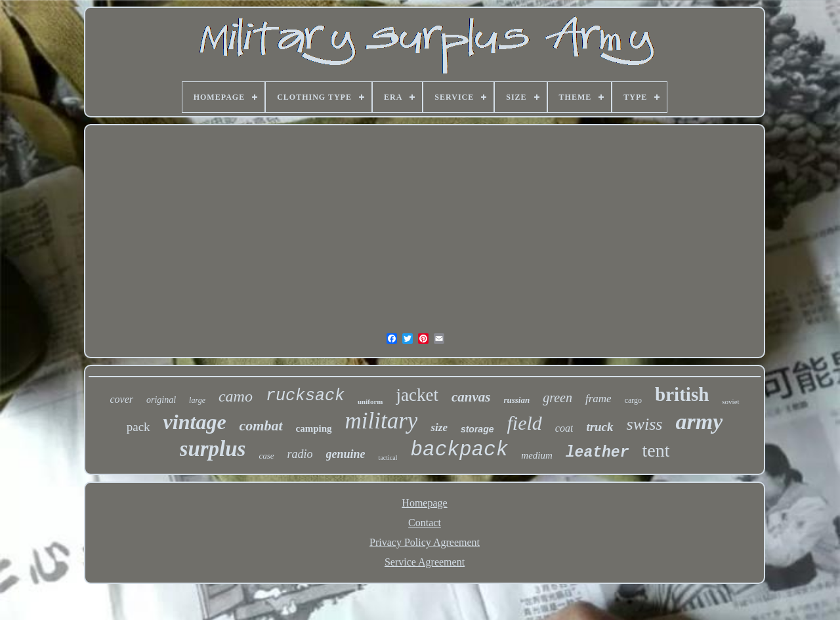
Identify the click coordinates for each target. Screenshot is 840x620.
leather (598, 453)
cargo (633, 400)
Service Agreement (425, 562)
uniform (370, 402)
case (266, 456)
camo (236, 396)
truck (599, 427)
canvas (471, 397)
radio (300, 454)
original (161, 400)
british (682, 394)
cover (121, 399)
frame (598, 399)
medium (537, 455)
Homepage (424, 503)
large (197, 400)
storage (477, 429)
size (439, 427)
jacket (417, 395)
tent (656, 450)
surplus (213, 449)
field (525, 423)
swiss (645, 424)
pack (138, 427)
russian (516, 400)
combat (261, 425)
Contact (425, 523)
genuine (346, 454)
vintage (195, 422)
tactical (388, 458)
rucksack (305, 396)
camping (314, 428)
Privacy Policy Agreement (425, 542)
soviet (730, 402)
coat (564, 428)
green (557, 398)
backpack (459, 450)
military (382, 421)
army (699, 422)
